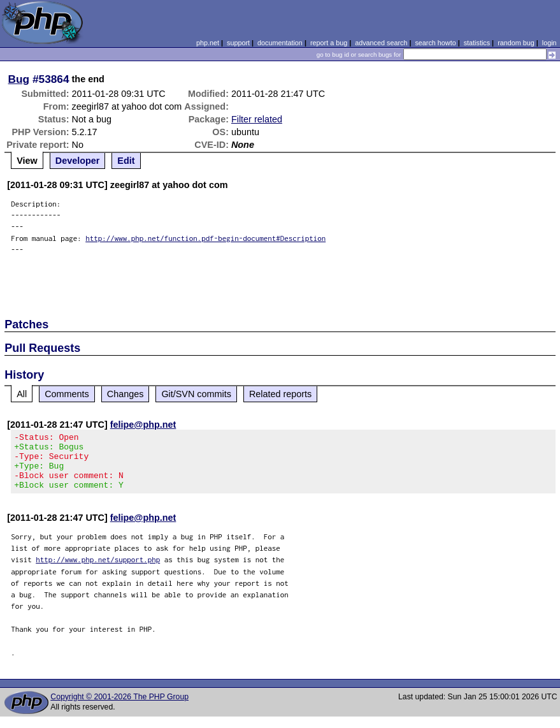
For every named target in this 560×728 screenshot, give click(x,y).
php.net (208, 43)
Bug (19, 79)
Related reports (280, 394)
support (238, 43)
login (549, 43)
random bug (516, 43)
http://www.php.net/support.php (98, 571)
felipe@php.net (143, 425)
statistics (477, 43)
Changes (126, 394)
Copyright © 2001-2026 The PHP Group (119, 708)
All (22, 394)
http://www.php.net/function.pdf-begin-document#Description (205, 238)
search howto (435, 43)
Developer (78, 161)
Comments (67, 394)
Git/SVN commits (196, 394)
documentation (280, 43)
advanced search (381, 43)
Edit (126, 161)
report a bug (329, 43)
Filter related (257, 119)
